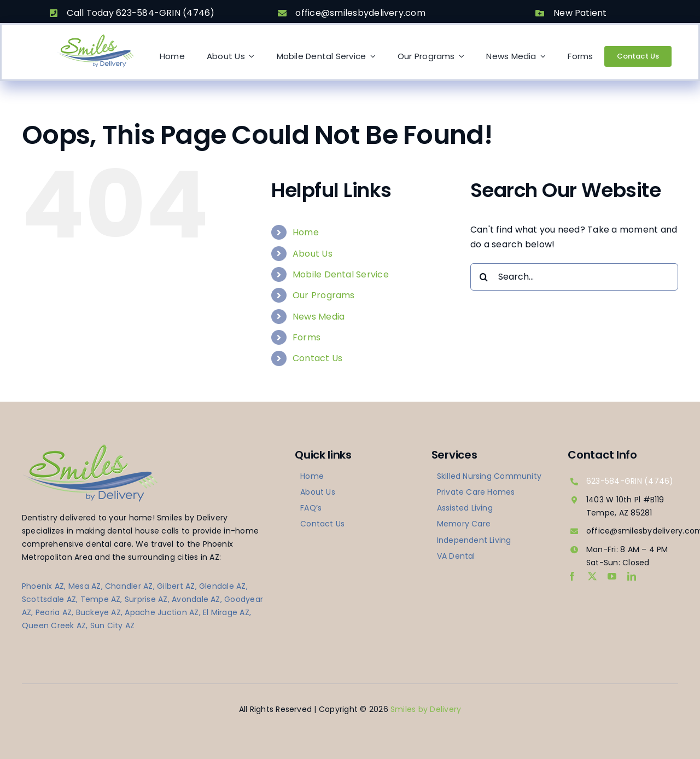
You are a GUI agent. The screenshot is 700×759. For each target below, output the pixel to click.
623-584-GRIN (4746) (630, 481)
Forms (307, 337)
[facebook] (572, 576)
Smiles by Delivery (426, 709)
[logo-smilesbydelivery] (95, 37)
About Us (313, 254)
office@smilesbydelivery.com (360, 13)
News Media (319, 317)
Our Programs (324, 295)
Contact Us (317, 358)
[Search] (484, 277)
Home (306, 232)
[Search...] (574, 277)
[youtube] (612, 576)
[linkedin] (632, 576)
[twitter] (592, 576)
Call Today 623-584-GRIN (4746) (141, 13)
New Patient (580, 13)
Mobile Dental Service (341, 274)
